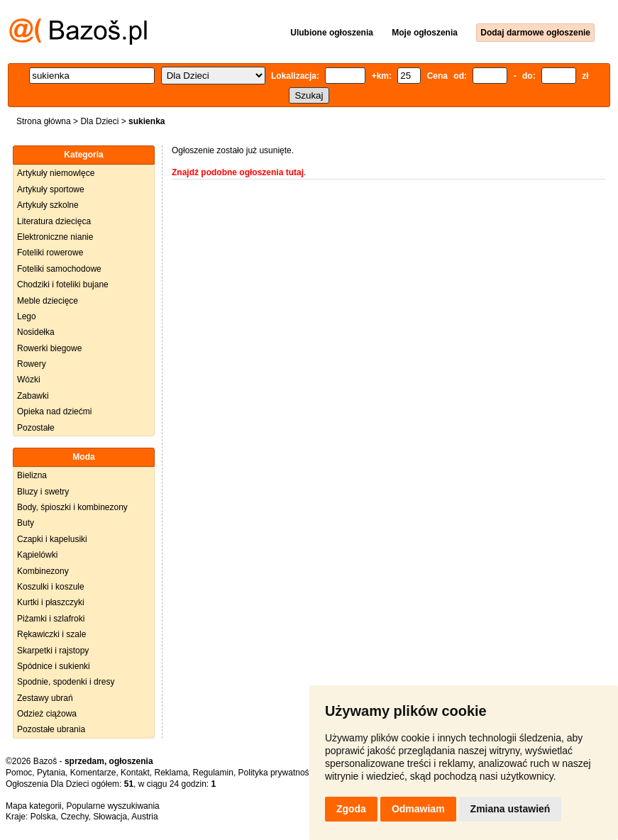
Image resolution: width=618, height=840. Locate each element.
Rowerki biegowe (49, 348)
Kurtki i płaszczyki (51, 602)
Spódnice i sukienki (54, 666)
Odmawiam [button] (418, 809)
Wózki (29, 380)
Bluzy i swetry (43, 492)
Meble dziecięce (48, 301)
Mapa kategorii (34, 806)
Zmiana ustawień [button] (511, 809)
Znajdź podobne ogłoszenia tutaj (238, 172)
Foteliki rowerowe (50, 253)
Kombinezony (43, 571)
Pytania (51, 773)
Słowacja (110, 817)
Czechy (74, 817)
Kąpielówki (37, 555)
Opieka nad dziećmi (54, 411)
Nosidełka (36, 332)
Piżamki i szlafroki (51, 619)
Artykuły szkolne (48, 205)
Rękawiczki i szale (51, 634)
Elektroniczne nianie (55, 237)
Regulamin (213, 773)
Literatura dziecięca (54, 221)
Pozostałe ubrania (51, 729)
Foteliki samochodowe (59, 269)
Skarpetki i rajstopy (53, 651)
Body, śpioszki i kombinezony (72, 507)
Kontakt (135, 773)
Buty (26, 523)
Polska (43, 817)
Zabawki (33, 396)
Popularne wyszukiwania (112, 806)
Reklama (171, 773)
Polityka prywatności (277, 773)
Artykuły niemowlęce (56, 173)
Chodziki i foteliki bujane (63, 284)
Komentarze (93, 773)
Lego (27, 316)
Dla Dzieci (99, 121)
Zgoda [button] (351, 809)
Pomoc (19, 773)
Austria (144, 817)
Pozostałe (36, 428)
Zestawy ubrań (45, 698)
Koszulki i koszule (51, 587)
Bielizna (32, 475)
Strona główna (44, 121)
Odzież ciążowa (47, 714)
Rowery (32, 364)
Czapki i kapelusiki (52, 539)
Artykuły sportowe (51, 189)
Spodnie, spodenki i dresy (66, 682)
